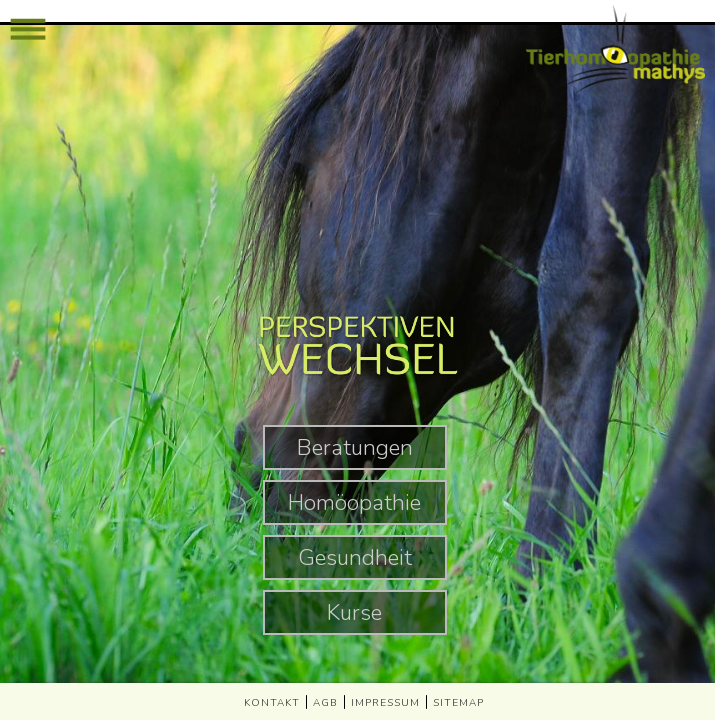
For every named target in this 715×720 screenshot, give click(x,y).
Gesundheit (355, 557)
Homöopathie (354, 502)
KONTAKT (272, 703)
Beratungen (355, 447)
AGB (325, 703)
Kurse (354, 612)
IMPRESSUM (385, 703)
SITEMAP (458, 703)
